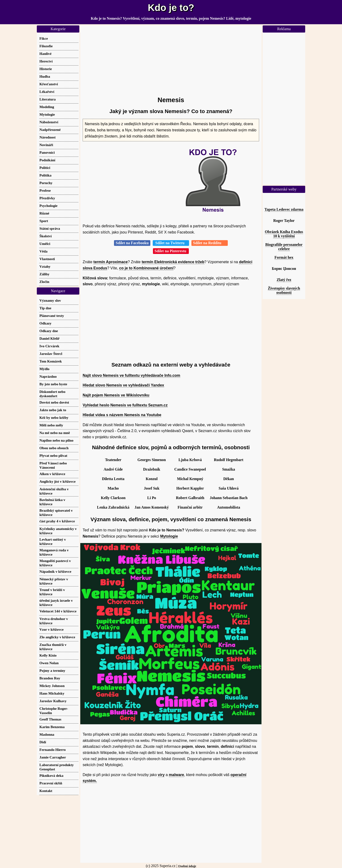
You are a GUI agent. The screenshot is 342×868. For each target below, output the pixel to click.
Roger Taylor (284, 221)
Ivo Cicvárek (49, 346)
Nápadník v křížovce (55, 571)
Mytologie (169, 536)
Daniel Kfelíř (50, 338)
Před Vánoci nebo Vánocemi (53, 465)
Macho (113, 488)
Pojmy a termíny (52, 670)
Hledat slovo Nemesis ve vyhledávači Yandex (123, 385)
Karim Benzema (52, 727)
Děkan (228, 479)
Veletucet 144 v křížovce (58, 611)
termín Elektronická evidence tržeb (173, 262)
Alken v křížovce (52, 474)
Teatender (113, 460)
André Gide (113, 469)
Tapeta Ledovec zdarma (284, 209)
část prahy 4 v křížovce (57, 521)
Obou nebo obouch (54, 448)
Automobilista (229, 507)
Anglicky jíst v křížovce (57, 481)
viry (161, 775)
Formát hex (284, 257)
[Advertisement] (171, 59)
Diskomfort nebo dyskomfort (52, 394)
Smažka (228, 469)
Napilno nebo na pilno (56, 440)
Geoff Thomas (50, 719)
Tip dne (45, 308)
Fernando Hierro (53, 750)
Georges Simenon (152, 460)
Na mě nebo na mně (55, 433)
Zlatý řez (284, 280)
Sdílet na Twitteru (171, 243)
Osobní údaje (187, 866)
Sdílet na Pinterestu (171, 251)
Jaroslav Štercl (51, 354)
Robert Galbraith (190, 498)
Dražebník (152, 469)
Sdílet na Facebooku (132, 243)
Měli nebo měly (51, 425)
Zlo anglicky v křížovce (57, 637)
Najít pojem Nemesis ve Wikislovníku (116, 395)
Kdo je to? (171, 8)
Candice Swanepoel (190, 469)
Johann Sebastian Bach (229, 498)
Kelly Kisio (48, 655)
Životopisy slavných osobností (284, 290)
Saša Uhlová (228, 488)
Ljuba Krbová (190, 460)
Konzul (152, 479)
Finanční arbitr (190, 507)
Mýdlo (44, 369)
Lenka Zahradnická (113, 507)
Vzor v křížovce (52, 629)
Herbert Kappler (190, 488)
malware (176, 775)
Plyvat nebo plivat (53, 455)
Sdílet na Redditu (210, 243)
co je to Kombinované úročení (146, 268)
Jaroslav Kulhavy (53, 701)
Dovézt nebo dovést (54, 402)
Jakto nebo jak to (53, 410)
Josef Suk (152, 488)
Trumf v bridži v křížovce (52, 592)
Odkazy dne (49, 331)
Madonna (47, 734)
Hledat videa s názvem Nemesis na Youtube (122, 415)
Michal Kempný (190, 479)
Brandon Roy (50, 678)
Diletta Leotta (113, 479)
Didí (43, 742)
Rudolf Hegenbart (229, 460)
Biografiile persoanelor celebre (284, 247)
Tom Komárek (51, 361)
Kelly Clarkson (113, 498)
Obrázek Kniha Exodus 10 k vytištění (284, 234)
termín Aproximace (110, 262)
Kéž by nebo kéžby (54, 417)
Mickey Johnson (52, 686)
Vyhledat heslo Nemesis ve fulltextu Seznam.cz (125, 405)
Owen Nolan (49, 663)
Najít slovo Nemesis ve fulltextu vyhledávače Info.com (131, 375)
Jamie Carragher (53, 757)
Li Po (152, 498)
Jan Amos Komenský (152, 507)
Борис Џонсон (284, 269)
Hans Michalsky (52, 693)
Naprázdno (48, 376)
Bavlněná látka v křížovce (52, 502)
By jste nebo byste (53, 384)
